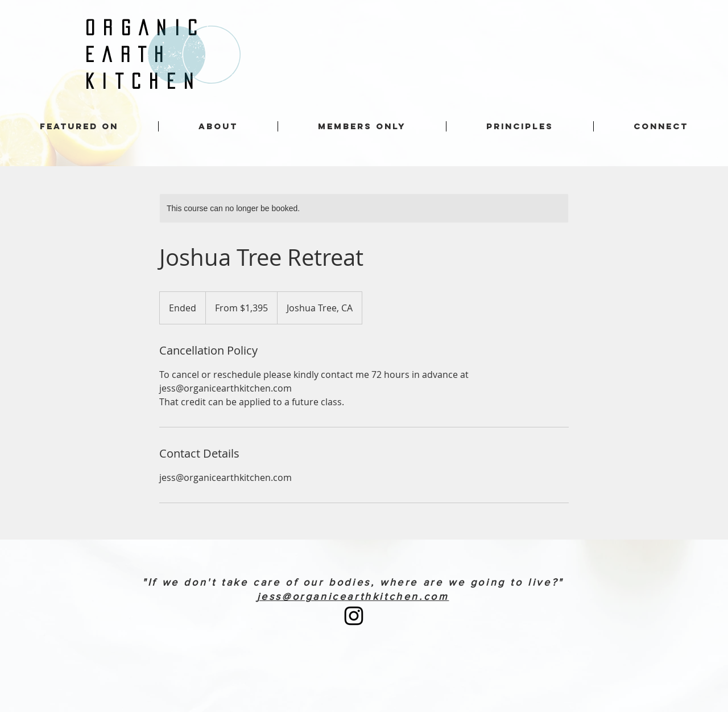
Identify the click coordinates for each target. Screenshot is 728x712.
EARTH (129, 54)
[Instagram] (354, 616)
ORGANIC (145, 28)
